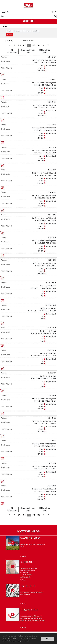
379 (19, 45)
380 (24, 45)
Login (5, 12)
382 (34, 45)
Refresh (9, 35)
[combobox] (9, 31)
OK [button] (47, 639)
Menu (4, 27)
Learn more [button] (26, 641)
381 (29, 45)
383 (39, 45)
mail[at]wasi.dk (25, 577)
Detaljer (23, 556)
